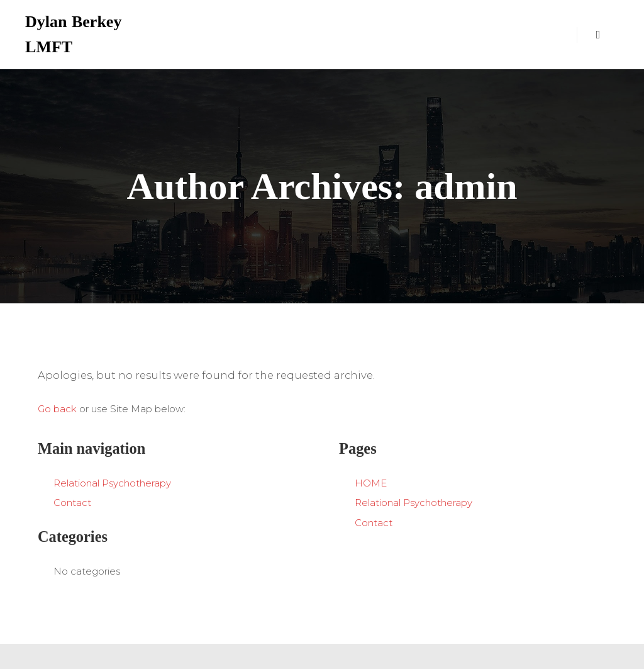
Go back (57, 409)
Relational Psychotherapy (112, 483)
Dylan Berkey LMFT (73, 34)
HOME (371, 483)
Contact (72, 503)
